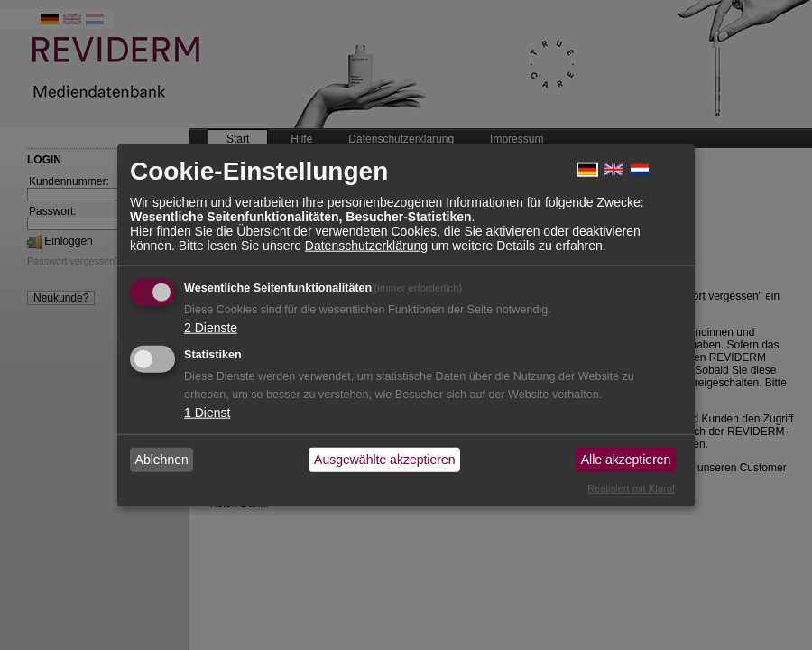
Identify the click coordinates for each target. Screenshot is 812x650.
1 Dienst (207, 412)
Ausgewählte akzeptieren (384, 460)
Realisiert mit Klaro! (631, 487)
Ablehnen (162, 460)
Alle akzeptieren (626, 460)
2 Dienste (211, 327)
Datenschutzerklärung (366, 245)
